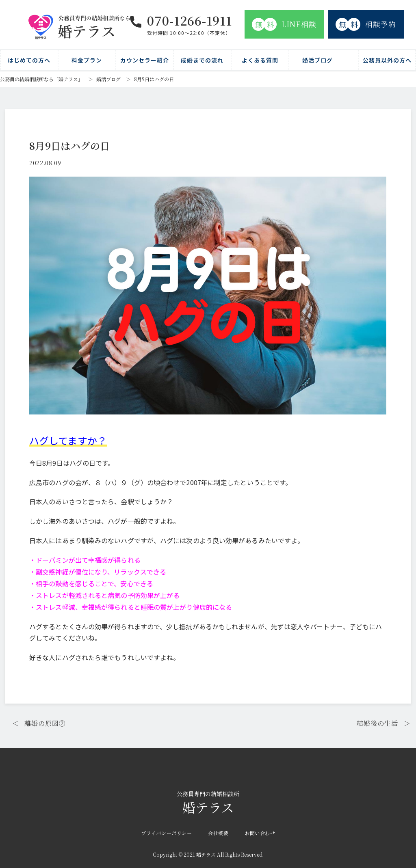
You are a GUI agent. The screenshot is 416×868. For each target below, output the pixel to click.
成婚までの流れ (202, 60)
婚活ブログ (317, 60)
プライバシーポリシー (166, 833)
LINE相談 (284, 24)
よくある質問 (260, 60)
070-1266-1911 (190, 20)
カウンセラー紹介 (145, 60)
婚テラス (208, 803)
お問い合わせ (260, 833)
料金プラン (87, 60)
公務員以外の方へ (387, 60)
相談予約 (366, 24)
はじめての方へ (29, 60)
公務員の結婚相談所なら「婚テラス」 (41, 79)
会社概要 (218, 833)
